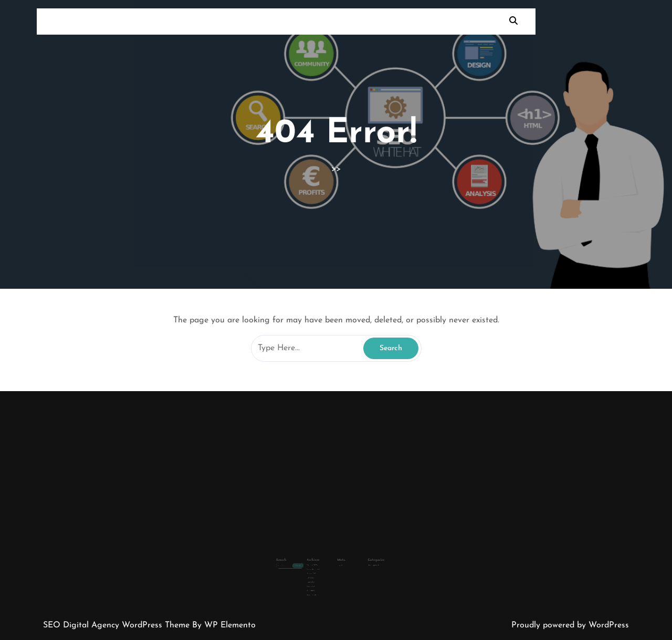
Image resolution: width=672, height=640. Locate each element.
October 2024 (319, 560)
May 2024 (318, 575)
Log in (339, 560)
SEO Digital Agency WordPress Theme (118, 625)
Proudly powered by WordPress (570, 625)
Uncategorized (363, 560)
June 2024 (318, 572)
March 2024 (318, 581)
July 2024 (318, 569)
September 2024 (319, 563)
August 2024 (319, 566)
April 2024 (318, 578)
